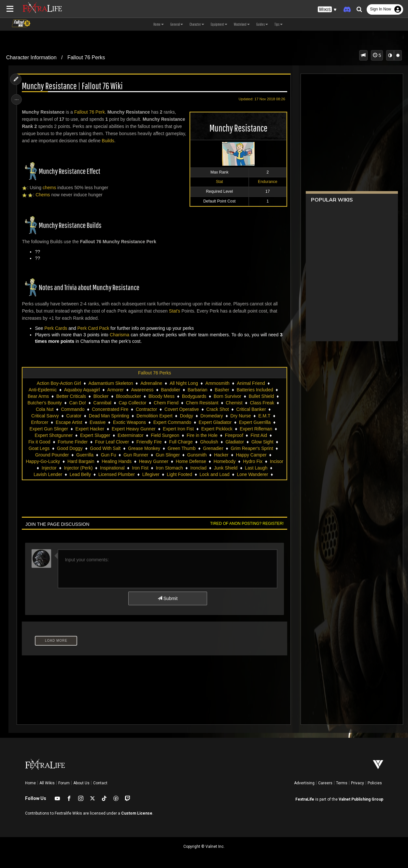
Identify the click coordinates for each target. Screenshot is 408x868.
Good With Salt (105, 448)
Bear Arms (38, 396)
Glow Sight (262, 442)
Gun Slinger (168, 455)
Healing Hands (117, 461)
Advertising (304, 783)
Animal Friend (251, 383)
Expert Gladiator (215, 422)
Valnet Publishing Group (361, 799)
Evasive (98, 422)
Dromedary (211, 416)
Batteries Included (255, 390)
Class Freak (262, 403)
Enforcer (40, 422)
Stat (218, 182)
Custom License (137, 813)
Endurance (266, 182)
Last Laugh (256, 468)
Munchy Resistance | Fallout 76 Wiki (73, 86)
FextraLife (305, 799)
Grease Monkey (144, 448)
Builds (131, 141)
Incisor (276, 461)
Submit (167, 598)
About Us (81, 783)
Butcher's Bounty (44, 403)
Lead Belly (80, 474)
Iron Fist (140, 468)
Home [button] (159, 24)
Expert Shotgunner (54, 435)
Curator (74, 416)
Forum (64, 783)
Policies (375, 783)
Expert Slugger (95, 435)
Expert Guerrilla (254, 422)
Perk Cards (57, 328)
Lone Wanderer (252, 474)
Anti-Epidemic (42, 390)
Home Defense (191, 461)
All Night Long (183, 383)
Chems (44, 195)
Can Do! (77, 403)
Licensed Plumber (116, 474)
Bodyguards (194, 396)
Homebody (224, 461)
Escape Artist (69, 422)
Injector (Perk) (78, 468)
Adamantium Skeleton (111, 383)
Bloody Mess (161, 396)
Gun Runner (136, 455)
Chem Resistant (202, 403)
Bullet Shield (261, 396)
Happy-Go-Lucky (43, 461)
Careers (325, 783)
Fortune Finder (73, 442)
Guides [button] (262, 24)
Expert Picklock (217, 429)
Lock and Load (214, 474)
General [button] (177, 24)
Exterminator (130, 435)
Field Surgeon (165, 435)
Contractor (146, 409)
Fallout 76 (85, 112)
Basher (222, 390)
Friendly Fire (149, 442)
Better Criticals (71, 396)
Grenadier (213, 448)
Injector (49, 468)
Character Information (31, 57)
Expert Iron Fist (178, 429)
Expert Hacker (90, 429)
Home (30, 783)
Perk (101, 112)
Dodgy (186, 416)
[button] (327, 10)
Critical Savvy (45, 416)
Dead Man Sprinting (109, 416)
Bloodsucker (128, 396)
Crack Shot (217, 409)
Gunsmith (197, 455)
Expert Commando (172, 422)
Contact (100, 783)
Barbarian (197, 390)
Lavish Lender (48, 474)
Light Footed (179, 474)
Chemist (234, 403)
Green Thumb (181, 448)
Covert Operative (181, 409)
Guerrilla (85, 455)
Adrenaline (151, 383)
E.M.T (264, 416)
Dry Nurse (240, 416)
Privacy (358, 783)
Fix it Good (39, 442)
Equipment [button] (219, 24)
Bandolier (170, 390)
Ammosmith (217, 383)
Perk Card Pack (94, 328)
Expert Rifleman (256, 429)
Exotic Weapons (129, 422)
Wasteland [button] (242, 24)
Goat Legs (39, 448)
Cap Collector (132, 403)
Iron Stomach (169, 468)
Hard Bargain (81, 461)
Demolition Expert (155, 416)
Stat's (175, 311)
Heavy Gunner (153, 461)
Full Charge (181, 442)
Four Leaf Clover (112, 442)
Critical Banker (251, 409)
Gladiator (235, 442)
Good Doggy (70, 448)
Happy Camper (251, 455)
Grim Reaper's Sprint (252, 448)
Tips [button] (279, 24)
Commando (73, 409)
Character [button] (197, 24)
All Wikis (47, 783)
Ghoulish (209, 442)
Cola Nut (44, 409)
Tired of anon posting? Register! (246, 524)
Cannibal (102, 403)
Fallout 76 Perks (86, 57)
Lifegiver (151, 474)
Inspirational (112, 468)
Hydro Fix (253, 461)
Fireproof (234, 435)
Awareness (142, 390)
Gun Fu (108, 455)
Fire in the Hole (202, 435)
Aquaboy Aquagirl (82, 390)
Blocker (101, 396)
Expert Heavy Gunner (133, 429)
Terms (342, 783)
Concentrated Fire (110, 409)
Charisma (120, 335)
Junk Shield (225, 468)
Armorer (115, 390)
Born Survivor (227, 396)
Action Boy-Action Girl (59, 383)
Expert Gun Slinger (49, 429)
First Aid (259, 435)
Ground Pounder (52, 455)
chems (50, 188)
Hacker (221, 455)
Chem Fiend (166, 403)
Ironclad (198, 468)
